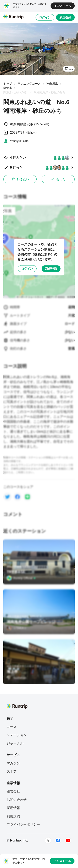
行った (58, 179)
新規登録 (65, 17)
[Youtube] (68, 840)
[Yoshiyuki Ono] (16, 141)
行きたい (20, 179)
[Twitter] (48, 840)
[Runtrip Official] (21, 578)
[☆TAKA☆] (17, 628)
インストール (63, 6)
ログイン (45, 17)
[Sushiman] (16, 678)
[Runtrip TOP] (13, 17)
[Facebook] (58, 840)
